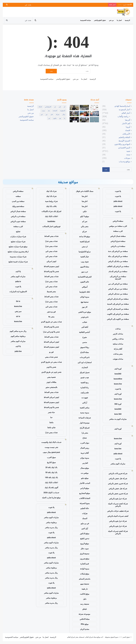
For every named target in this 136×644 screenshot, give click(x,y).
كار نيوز (85, 307)
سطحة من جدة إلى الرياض (118, 294)
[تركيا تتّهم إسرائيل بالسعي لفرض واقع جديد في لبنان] (74, 120)
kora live (118, 449)
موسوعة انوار (85, 423)
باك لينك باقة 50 (51, 472)
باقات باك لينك (51, 206)
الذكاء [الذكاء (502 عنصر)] (40, 107)
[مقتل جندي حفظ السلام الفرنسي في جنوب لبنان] (84, 120)
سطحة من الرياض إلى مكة (118, 256)
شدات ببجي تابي (51, 251)
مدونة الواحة (85, 569)
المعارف (85, 367)
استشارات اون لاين (85, 362)
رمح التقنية (85, 383)
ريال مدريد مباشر (51, 527)
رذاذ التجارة (85, 388)
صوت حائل (85, 549)
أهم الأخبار (126, 123)
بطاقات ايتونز (51, 382)
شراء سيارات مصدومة (18, 257)
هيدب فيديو (85, 377)
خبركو (85, 232)
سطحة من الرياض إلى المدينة (118, 304)
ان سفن (85, 247)
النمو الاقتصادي (124, 148)
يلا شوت (118, 191)
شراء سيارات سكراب (18, 237)
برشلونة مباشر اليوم (18, 336)
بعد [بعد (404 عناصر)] (49, 111)
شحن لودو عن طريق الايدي (51, 372)
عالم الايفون (85, 282)
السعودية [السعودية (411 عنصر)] (63, 111)
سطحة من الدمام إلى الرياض (118, 299)
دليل (85, 599)
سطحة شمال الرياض (118, 236)
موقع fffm (85, 624)
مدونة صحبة (85, 413)
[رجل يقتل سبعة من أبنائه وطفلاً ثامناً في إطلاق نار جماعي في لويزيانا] (84, 114)
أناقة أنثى (85, 327)
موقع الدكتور (85, 534)
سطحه (18, 196)
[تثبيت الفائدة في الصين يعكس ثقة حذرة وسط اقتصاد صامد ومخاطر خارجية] (74, 114)
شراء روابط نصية (51, 201)
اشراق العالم (71, 637)
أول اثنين (85, 529)
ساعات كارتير (118, 334)
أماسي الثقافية (85, 332)
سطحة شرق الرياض (118, 241)
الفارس (85, 463)
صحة (128, 155)
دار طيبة (85, 589)
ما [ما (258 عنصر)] (65, 118)
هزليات (85, 513)
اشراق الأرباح (85, 428)
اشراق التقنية (85, 242)
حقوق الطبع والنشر (100, 20)
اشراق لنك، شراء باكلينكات (51, 211)
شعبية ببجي (51, 377)
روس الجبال (85, 448)
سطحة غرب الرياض (118, 246)
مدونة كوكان (85, 297)
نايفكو (85, 609)
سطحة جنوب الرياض (18, 221)
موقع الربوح (85, 544)
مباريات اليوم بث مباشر (118, 419)
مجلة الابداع (85, 352)
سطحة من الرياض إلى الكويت (118, 314)
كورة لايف (118, 369)
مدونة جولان (85, 458)
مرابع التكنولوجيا (85, 252)
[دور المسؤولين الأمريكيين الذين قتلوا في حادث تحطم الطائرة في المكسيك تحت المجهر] (84, 108)
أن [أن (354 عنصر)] (64, 107)
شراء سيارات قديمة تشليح (18, 262)
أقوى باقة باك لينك (51, 488)
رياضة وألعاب (123, 116)
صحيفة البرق (85, 554)
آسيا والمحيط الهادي (122, 106)
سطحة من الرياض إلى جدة (118, 251)
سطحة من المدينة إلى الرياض (118, 309)
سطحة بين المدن (18, 201)
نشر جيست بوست (51, 447)
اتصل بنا (119, 20)
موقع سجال (85, 468)
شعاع (85, 438)
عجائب (85, 322)
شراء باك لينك (51, 191)
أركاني (85, 403)
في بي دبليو (85, 523)
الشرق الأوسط (124, 141)
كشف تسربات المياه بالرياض (118, 516)
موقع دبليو (85, 478)
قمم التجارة (85, 564)
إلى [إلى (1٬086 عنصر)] (60, 107)
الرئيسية (127, 20)
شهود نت (85, 398)
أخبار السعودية (124, 110)
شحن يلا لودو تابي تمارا (51, 332)
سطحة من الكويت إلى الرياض (118, 319)
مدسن (85, 342)
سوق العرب (51, 457)
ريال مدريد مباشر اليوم (18, 331)
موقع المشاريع (85, 493)
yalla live (18, 351)
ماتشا (51, 422)
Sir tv (18, 301)
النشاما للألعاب (85, 498)
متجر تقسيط (51, 292)
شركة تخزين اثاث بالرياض (118, 473)
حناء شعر (51, 412)
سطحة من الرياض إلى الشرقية (118, 278)
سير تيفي (18, 311)
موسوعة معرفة (85, 614)
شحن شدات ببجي (51, 357)
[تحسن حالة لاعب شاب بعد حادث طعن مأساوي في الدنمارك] (74, 108)
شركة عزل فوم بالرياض (118, 499)
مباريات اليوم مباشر (118, 464)
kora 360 (118, 414)
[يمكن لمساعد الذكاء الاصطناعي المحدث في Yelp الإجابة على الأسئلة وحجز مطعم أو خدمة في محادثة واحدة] (94, 108)
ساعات (118, 329)
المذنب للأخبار (85, 483)
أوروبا (128, 127)
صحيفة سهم (85, 584)
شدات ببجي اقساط (51, 236)
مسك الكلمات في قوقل (85, 191)
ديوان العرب (85, 443)
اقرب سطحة (118, 231)
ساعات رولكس (118, 339)
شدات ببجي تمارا (51, 241)
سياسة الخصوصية (86, 20)
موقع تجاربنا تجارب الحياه (51, 498)
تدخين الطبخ (85, 539)
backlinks (51, 221)
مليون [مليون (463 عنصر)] (55, 118)
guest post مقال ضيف (51, 452)
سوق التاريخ (51, 462)
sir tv (18, 316)
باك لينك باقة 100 (51, 477)
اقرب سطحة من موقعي (118, 226)
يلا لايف (18, 271)
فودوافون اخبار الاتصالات (51, 226)
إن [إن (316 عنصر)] (55, 107)
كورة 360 (118, 404)
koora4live (118, 379)
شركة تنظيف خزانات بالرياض (118, 511)
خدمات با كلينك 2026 (51, 493)
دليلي (85, 211)
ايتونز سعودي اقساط (51, 266)
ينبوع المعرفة (85, 503)
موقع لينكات (85, 574)
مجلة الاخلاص (85, 619)
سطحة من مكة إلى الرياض (118, 261)
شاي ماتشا (51, 427)
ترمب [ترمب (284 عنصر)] (43, 111)
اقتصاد (128, 130)
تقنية (128, 151)
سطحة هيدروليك (18, 206)
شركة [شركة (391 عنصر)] (58, 114)
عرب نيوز (85, 272)
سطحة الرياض (118, 221)
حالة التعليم (85, 508)
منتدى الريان (85, 629)
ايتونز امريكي (51, 261)
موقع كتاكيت (85, 594)
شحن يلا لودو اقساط (51, 271)
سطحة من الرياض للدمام (118, 271)
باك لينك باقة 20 (51, 467)
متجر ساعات (118, 354)
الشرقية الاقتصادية (85, 277)
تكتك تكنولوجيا (85, 292)
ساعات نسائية (118, 344)
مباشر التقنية (85, 408)
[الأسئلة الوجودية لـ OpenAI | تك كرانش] (94, 114)
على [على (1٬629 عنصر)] (52, 114)
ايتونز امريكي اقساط (51, 342)
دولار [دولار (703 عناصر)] (64, 114)
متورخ (85, 337)
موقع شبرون (85, 559)
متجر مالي (85, 226)
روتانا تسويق (85, 347)
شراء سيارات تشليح (18, 242)
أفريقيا (128, 120)
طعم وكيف (85, 393)
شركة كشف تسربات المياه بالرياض (118, 505)
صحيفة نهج (85, 302)
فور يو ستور (51, 312)
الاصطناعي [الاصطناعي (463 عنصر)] (48, 107)
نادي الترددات (85, 357)
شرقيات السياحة (85, 418)
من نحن (111, 20)
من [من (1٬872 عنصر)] (49, 118)
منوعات (127, 158)
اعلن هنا (85, 196)
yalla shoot (118, 201)
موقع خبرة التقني (85, 312)
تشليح (18, 232)
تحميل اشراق (85, 372)
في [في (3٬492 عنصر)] (42, 114)
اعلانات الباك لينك (51, 216)
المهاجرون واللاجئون (122, 144)
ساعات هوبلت (118, 359)
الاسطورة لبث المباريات (18, 292)
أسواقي (85, 287)
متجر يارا (85, 433)
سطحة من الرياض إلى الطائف (118, 266)
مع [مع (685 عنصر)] (60, 118)
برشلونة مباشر (51, 522)
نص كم (85, 221)
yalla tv (18, 282)
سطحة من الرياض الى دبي (118, 284)
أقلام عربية (85, 453)
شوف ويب (85, 262)
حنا (51, 417)
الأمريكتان (126, 134)
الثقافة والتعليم (124, 137)
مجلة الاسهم (85, 267)
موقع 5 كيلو (85, 216)
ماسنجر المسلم (85, 579)
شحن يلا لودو (51, 367)
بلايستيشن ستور (51, 387)
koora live (118, 384)
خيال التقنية (85, 257)
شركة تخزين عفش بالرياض (118, 484)
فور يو (51, 352)
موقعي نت (85, 473)
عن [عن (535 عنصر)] (47, 114)
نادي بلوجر (85, 317)
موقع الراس (85, 488)
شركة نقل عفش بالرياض (118, 478)
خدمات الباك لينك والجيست (51, 442)
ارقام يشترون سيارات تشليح (18, 252)
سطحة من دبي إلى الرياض (118, 289)
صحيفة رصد (85, 604)
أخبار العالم (126, 113)
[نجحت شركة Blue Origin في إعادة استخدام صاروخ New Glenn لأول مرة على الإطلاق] (94, 120)
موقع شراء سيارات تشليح (18, 247)
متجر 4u (51, 317)
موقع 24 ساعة (85, 237)
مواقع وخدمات (124, 162)
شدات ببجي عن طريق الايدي (51, 322)
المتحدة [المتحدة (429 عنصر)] (55, 111)
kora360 (118, 374)
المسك (85, 518)
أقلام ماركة (118, 349)
